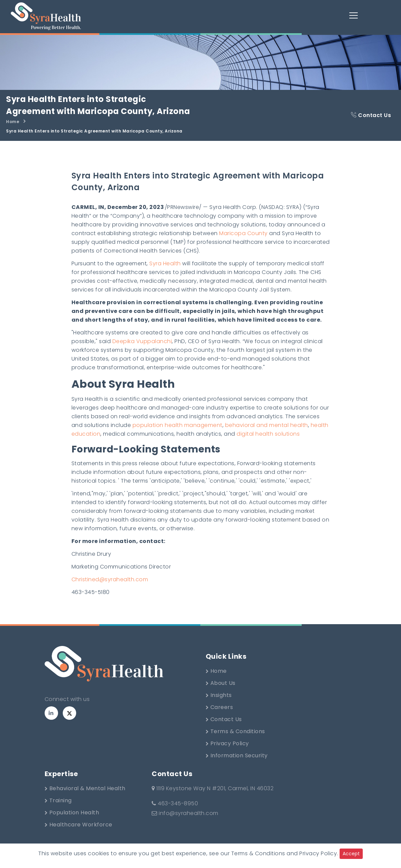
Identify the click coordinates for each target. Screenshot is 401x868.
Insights (219, 695)
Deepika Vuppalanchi (142, 341)
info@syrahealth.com (185, 813)
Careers (219, 707)
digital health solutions (268, 434)
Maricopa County (243, 233)
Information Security (237, 755)
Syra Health (165, 263)
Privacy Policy (227, 743)
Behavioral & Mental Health (85, 788)
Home (13, 122)
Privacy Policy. (319, 853)
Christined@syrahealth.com (110, 579)
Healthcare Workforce (79, 825)
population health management (178, 425)
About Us (221, 683)
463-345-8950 (175, 803)
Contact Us (371, 115)
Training (58, 800)
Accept (351, 854)
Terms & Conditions (235, 731)
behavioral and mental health (267, 425)
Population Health (72, 812)
